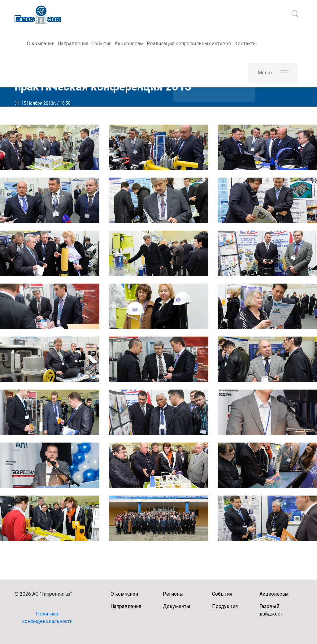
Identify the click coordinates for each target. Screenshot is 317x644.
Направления (73, 44)
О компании (41, 44)
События (101, 44)
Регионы (173, 594)
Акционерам (129, 44)
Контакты (246, 44)
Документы (177, 606)
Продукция (225, 606)
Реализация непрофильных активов (189, 44)
